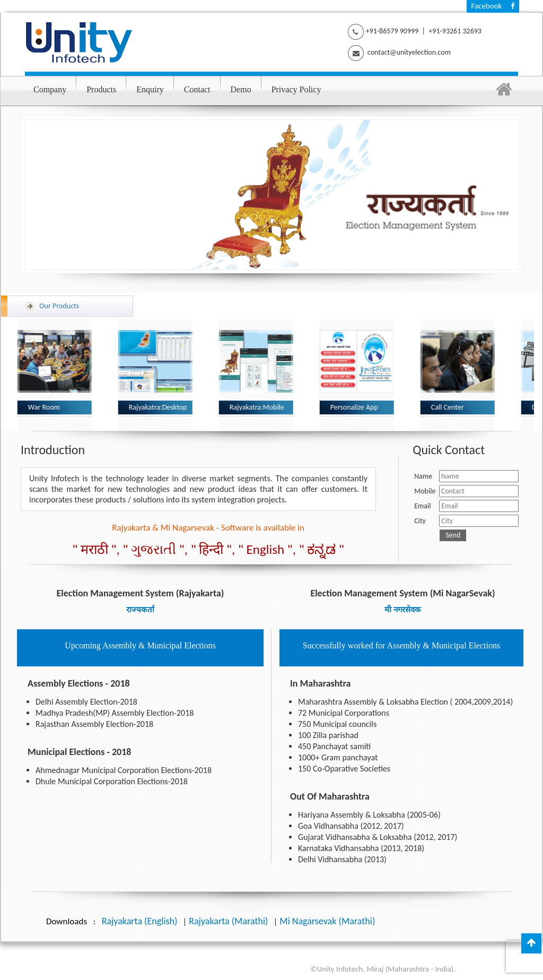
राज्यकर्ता (140, 610)
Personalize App (357, 407)
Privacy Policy (296, 89)
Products (101, 89)
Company (50, 89)
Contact (197, 89)
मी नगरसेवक (402, 610)
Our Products (65, 305)
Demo (241, 89)
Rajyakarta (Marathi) (228, 921)
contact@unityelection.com (408, 52)
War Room (47, 407)
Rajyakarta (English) (140, 921)
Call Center (450, 407)
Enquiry (150, 89)
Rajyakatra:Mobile (260, 407)
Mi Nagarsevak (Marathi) (327, 921)
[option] (153, 375)
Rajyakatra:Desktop (161, 407)
